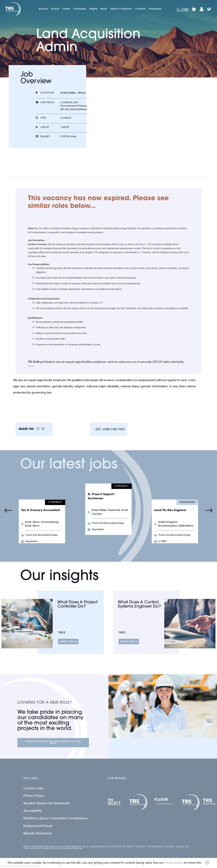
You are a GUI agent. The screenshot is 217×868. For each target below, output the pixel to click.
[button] (207, 863)
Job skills (47, 103)
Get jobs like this (110, 430)
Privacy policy (174, 863)
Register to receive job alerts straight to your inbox (53, 743)
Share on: (26, 429)
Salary (45, 137)
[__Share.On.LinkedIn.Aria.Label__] (38, 429)
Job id (45, 127)
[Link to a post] (27, 624)
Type (43, 118)
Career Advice (68, 642)
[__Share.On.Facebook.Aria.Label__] (43, 429)
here (31, 366)
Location (47, 93)
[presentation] (20, 861)
